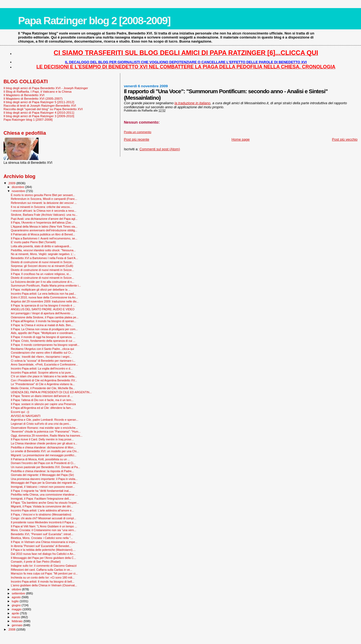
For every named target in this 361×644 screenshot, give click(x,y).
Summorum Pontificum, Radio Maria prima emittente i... (46, 286)
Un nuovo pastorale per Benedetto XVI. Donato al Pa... (45, 467)
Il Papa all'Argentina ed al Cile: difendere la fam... (42, 408)
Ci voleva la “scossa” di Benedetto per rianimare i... (43, 361)
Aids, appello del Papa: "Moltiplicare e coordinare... (43, 333)
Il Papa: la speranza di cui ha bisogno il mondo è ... (43, 305)
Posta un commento (137, 132)
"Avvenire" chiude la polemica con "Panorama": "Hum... (46, 431)
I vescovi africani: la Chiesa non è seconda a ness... (44, 211)
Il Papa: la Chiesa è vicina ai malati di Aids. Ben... (42, 325)
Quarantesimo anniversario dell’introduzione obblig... (44, 230)
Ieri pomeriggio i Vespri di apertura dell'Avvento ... (42, 313)
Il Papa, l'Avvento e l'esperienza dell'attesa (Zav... (42, 222)
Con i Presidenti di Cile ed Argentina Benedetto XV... (44, 380)
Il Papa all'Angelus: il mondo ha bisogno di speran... (44, 321)
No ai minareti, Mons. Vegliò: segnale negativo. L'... (43, 254)
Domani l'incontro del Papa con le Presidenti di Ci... (43, 463)
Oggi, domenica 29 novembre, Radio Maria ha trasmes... (47, 436)
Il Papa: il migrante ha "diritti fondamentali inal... (41, 491)
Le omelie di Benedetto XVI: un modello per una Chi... (45, 451)
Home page (241, 139)
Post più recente (136, 139)
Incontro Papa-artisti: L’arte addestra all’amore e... (42, 510)
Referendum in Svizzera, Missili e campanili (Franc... (44, 199)
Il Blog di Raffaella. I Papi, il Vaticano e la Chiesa (37, 91)
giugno (17, 605)
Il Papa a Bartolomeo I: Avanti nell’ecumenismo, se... (44, 238)
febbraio (18, 621)
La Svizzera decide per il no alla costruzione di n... (42, 282)
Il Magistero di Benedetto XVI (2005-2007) (33, 98)
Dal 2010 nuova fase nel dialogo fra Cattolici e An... (43, 554)
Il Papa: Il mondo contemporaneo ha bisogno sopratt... (45, 345)
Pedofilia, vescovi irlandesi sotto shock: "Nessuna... (43, 250)
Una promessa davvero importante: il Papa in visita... (44, 479)
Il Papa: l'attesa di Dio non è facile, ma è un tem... (42, 400)
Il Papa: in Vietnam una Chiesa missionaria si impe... (44, 542)
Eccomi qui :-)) (20, 412)
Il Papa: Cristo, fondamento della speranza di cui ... (43, 341)
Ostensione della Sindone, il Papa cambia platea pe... (45, 317)
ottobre (17, 589)
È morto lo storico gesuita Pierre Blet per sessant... (43, 195)
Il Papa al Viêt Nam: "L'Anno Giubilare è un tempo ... (44, 526)
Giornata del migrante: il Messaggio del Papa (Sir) (42, 475)
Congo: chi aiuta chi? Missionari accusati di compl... (43, 518)
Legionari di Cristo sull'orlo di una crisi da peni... (41, 424)
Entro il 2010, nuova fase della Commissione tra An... (44, 297)
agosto (17, 597)
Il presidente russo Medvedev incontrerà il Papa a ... (44, 522)
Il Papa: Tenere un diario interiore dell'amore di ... (42, 396)
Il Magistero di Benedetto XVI (24, 95)
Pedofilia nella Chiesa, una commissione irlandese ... (44, 495)
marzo (16, 617)
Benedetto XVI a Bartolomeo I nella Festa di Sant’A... (44, 258)
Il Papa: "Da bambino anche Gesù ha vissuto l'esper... (45, 503)
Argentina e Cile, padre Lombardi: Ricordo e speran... (45, 420)
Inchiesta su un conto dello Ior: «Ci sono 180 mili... (43, 577)
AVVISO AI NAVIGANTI (26, 416)
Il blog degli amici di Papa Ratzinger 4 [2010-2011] (39, 112)
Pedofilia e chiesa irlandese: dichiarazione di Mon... (43, 447)
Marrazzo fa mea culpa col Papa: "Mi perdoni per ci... (44, 573)
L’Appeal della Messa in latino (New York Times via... (44, 227)
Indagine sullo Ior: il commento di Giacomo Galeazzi (44, 566)
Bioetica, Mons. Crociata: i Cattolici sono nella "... (42, 538)
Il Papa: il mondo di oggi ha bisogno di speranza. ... (43, 337)
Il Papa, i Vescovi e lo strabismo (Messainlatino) (41, 514)
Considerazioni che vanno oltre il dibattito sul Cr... (42, 353)
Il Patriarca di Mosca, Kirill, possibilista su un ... (40, 459)
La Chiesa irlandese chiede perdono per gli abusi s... (44, 443)
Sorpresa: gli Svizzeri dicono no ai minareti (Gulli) (42, 266)
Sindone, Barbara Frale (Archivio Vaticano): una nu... (44, 215)
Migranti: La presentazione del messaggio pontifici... (44, 455)
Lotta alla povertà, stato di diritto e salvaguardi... (41, 246)
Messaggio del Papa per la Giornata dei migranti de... (44, 483)
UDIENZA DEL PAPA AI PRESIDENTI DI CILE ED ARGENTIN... (51, 392)
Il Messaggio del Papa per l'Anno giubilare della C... (43, 558)
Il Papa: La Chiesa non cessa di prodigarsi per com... (44, 329)
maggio (17, 609)
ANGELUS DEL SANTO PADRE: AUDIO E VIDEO (43, 309)
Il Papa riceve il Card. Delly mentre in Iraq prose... (42, 439)
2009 (12, 183)
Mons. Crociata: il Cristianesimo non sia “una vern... (43, 530)
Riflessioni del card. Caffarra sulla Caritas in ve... (42, 570)
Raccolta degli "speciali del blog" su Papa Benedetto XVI (43, 109)
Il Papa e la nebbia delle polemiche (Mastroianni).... (43, 550)
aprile (16, 613)
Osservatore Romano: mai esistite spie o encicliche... (44, 428)
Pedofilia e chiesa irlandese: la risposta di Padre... (42, 471)
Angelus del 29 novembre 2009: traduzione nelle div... (45, 301)
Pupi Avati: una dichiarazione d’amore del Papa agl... (44, 219)
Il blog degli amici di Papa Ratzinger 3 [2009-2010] (39, 116)
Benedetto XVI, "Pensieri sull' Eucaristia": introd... (42, 534)
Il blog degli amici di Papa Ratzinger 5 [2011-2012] (39, 102)
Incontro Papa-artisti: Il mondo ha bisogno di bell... (42, 582)
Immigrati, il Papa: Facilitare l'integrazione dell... (41, 499)
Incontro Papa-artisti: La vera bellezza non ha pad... (43, 294)
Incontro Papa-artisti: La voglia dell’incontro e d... (42, 368)
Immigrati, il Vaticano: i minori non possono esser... (43, 487)
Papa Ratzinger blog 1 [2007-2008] (28, 119)
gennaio (18, 625)
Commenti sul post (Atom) (160, 149)
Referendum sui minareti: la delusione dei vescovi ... (44, 203)
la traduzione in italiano (192, 103)
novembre (19, 191)
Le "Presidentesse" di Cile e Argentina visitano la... (43, 384)
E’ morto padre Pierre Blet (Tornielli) (33, 242)
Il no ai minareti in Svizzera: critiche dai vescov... (41, 207)
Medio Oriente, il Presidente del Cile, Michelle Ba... (43, 388)
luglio (16, 601)
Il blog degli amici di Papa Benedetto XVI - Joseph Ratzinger (46, 88)
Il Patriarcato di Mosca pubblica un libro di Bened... (43, 234)
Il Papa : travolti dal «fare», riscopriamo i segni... (41, 357)
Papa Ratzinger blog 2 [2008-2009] (94, 21)
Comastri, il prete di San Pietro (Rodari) (36, 562)
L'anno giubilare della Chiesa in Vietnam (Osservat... (44, 585)
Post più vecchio (345, 139)
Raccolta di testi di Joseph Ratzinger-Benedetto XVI (40, 105)
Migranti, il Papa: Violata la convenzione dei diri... (42, 506)
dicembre (18, 187)
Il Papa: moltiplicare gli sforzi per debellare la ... (41, 290)
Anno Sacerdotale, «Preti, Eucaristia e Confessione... (44, 364)
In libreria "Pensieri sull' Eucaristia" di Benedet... (41, 546)
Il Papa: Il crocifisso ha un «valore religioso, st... (41, 274)
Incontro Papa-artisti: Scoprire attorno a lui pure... (42, 373)
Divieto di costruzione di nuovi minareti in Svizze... (42, 262)
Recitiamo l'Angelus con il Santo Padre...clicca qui (42, 349)
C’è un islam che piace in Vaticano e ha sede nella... (44, 376)
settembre (19, 593)
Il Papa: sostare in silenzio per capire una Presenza (43, 404)
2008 (12, 629)
